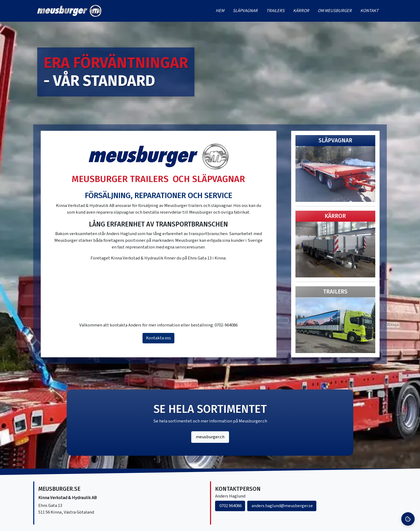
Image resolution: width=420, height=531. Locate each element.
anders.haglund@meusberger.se (282, 506)
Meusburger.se (59, 489)
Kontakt (369, 11)
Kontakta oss (158, 338)
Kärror (301, 11)
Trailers (275, 11)
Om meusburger (335, 11)
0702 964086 (230, 506)
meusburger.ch (210, 437)
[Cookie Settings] (408, 519)
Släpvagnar (245, 11)
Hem (220, 11)
